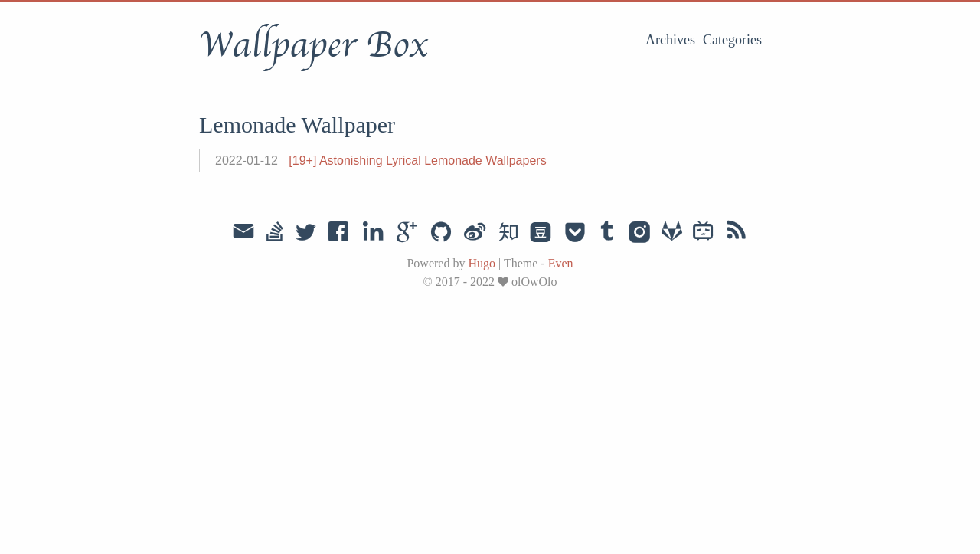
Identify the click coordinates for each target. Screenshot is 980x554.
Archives (670, 40)
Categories (732, 40)
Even (561, 263)
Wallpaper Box (313, 45)
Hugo (482, 263)
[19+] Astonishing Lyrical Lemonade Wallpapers (417, 161)
